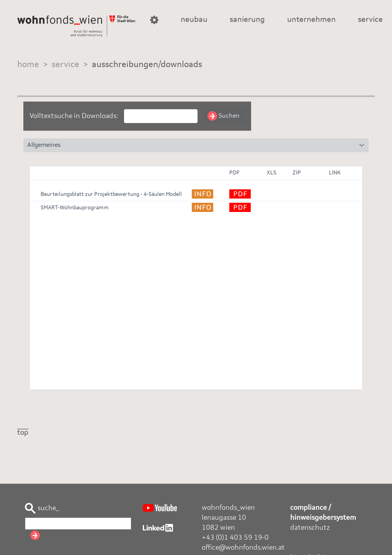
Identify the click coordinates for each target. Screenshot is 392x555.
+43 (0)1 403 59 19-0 (235, 538)
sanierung (247, 20)
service (370, 20)
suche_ (42, 508)
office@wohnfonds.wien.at (243, 548)
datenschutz (310, 528)
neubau (194, 20)
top (23, 433)
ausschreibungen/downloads (147, 65)
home (28, 65)
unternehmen (311, 20)
